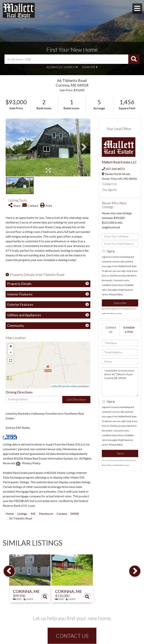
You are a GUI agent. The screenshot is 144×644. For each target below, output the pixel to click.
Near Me (89, 67)
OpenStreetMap (69, 386)
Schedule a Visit (129, 329)
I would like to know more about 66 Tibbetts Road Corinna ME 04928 (120, 382)
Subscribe (120, 303)
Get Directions (76, 399)
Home (10, 514)
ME (33, 514)
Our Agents (110, 190)
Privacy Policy (31, 463)
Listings (22, 514)
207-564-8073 (115, 169)
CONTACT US (72, 636)
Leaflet (54, 386)
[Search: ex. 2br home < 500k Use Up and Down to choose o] (66, 59)
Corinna (62, 514)
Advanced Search (61, 67)
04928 (75, 514)
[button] (134, 59)
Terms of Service (120, 465)
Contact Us (110, 184)
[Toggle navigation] (137, 9)
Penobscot (46, 514)
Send (120, 453)
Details (45, 597)
